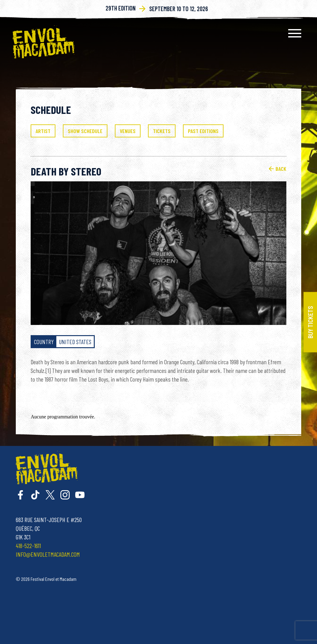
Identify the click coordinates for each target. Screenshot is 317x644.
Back (277, 169)
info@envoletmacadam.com (48, 554)
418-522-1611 (28, 546)
